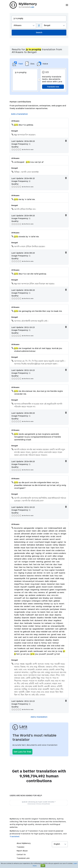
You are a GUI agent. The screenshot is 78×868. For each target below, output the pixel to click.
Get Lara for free (22, 752)
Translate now (53, 87)
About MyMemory (24, 843)
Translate (20, 847)
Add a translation (19, 114)
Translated (23, 858)
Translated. (15, 836)
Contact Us (21, 854)
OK (43, 866)
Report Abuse (22, 851)
